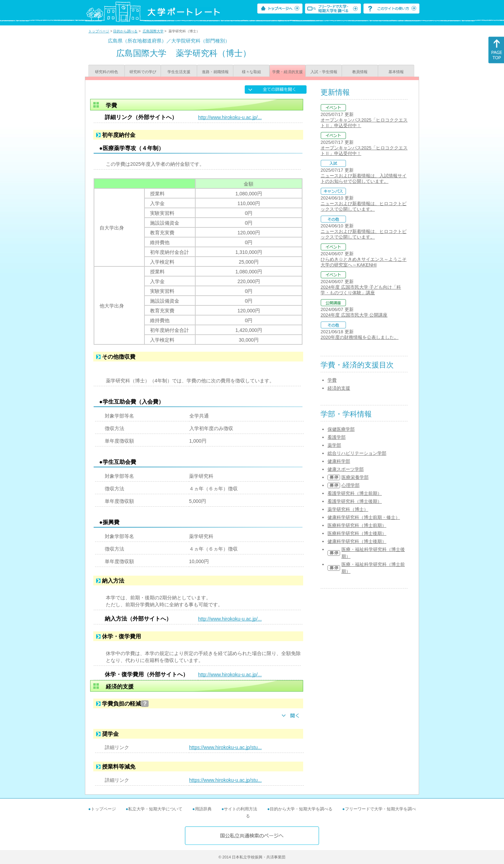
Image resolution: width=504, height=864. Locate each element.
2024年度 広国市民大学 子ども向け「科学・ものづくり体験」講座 (361, 290)
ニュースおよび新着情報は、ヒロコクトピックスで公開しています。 (364, 206)
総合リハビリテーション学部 (357, 453)
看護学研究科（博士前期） (355, 493)
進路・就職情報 (215, 72)
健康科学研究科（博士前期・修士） (364, 517)
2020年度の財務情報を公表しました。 (360, 337)
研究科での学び (143, 72)
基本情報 (396, 72)
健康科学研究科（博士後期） (357, 541)
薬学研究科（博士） (348, 509)
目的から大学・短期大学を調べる (301, 809)
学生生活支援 (179, 72)
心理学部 (351, 485)
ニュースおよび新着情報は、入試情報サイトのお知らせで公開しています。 (364, 178)
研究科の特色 (107, 72)
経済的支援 (339, 388)
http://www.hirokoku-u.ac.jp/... (230, 117)
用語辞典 (203, 809)
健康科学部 (339, 461)
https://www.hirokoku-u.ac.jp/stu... (225, 747)
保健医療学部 (341, 429)
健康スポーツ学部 (346, 469)
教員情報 (360, 72)
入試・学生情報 (324, 72)
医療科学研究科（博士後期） (357, 533)
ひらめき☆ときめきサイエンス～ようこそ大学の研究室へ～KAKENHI (364, 262)
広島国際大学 (153, 31)
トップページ (99, 31)
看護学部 (337, 437)
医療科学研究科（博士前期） (357, 525)
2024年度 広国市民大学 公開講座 (354, 315)
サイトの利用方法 (241, 809)
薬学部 (334, 445)
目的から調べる (125, 31)
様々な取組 (251, 72)
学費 (332, 380)
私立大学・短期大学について (155, 809)
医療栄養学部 (355, 477)
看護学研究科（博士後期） (355, 501)
